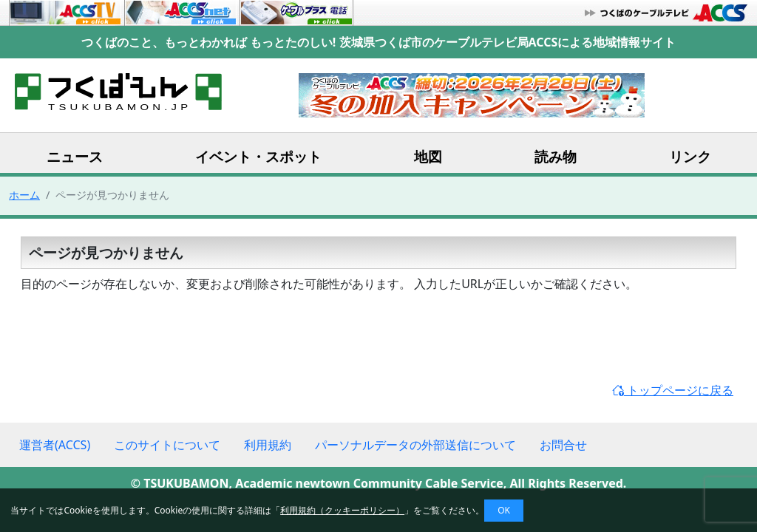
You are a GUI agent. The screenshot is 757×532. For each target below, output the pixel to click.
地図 (428, 156)
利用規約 (268, 445)
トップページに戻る (673, 390)
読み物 (556, 156)
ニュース (75, 156)
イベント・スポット (258, 156)
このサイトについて (167, 445)
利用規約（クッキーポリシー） (342, 510)
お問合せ (563, 445)
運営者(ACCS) (55, 445)
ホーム (24, 195)
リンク (690, 156)
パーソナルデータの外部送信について (415, 445)
